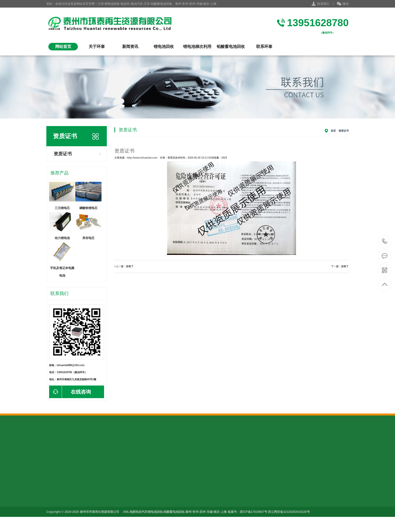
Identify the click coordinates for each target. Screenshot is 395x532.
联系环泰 (264, 47)
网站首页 (63, 47)
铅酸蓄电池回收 (231, 47)
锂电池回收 (164, 47)
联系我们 (323, 4)
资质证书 (63, 154)
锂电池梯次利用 (197, 47)
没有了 (130, 266)
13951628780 (385, 241)
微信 (343, 4)
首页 (333, 131)
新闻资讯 (130, 47)
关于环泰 (97, 47)
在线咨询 (70, 392)
